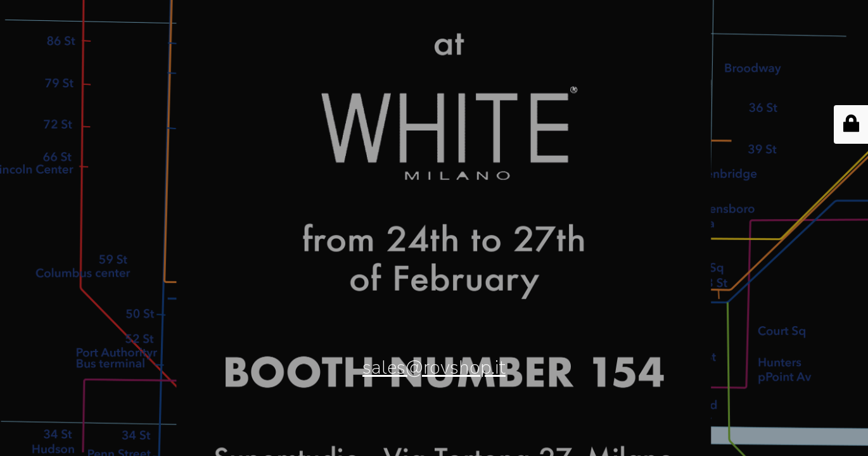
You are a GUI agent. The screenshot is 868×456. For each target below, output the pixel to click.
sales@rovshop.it (434, 368)
